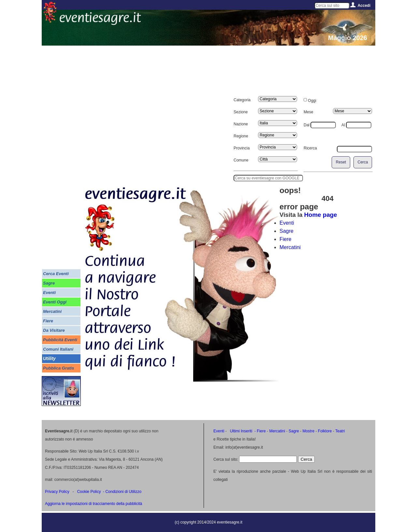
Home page (321, 215)
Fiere (285, 239)
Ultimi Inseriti (240, 431)
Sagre (287, 231)
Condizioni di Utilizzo (123, 492)
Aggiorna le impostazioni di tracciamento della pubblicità (93, 504)
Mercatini (290, 247)
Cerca (363, 162)
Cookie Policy (89, 492)
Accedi (364, 6)
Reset (341, 162)
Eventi (287, 223)
